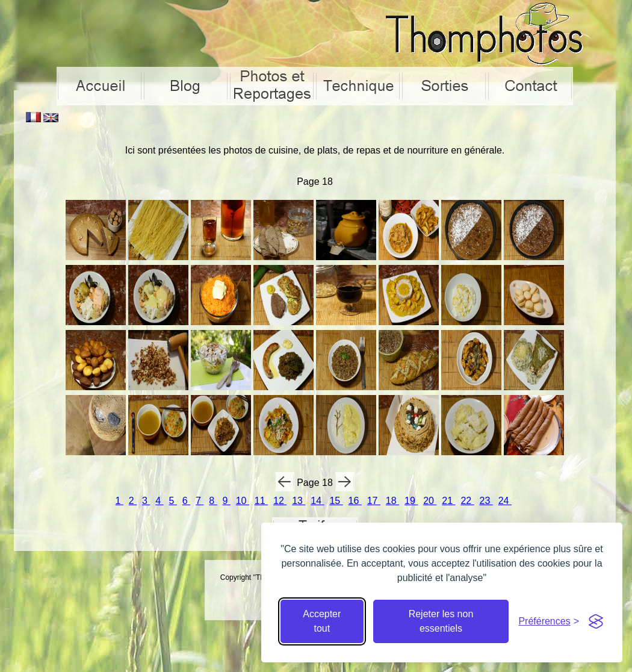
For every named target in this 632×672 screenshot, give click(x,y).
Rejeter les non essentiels (441, 621)
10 (243, 501)
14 (317, 501)
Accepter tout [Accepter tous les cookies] (322, 621)
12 (280, 501)
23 (486, 501)
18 (392, 501)
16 (355, 501)
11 (261, 501)
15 (336, 501)
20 (430, 501)
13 (299, 501)
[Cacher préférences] (549, 621)
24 (505, 501)
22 (467, 501)
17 (374, 501)
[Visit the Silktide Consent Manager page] (596, 621)
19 (411, 501)
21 (448, 501)
